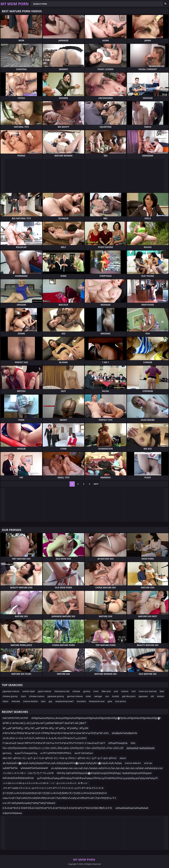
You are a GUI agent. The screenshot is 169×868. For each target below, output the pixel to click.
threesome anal (97, 701)
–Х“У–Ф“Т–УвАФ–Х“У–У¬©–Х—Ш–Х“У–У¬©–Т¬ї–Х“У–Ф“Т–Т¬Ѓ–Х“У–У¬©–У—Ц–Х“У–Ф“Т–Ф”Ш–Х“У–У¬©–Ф (53, 788)
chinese (76, 691)
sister (89, 696)
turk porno (120, 701)
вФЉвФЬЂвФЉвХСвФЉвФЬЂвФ (132, 808)
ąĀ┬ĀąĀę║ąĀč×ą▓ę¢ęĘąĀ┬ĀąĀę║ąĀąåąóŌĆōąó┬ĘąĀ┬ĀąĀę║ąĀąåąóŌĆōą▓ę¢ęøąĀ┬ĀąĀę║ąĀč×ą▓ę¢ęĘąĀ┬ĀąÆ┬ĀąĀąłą (62, 763)
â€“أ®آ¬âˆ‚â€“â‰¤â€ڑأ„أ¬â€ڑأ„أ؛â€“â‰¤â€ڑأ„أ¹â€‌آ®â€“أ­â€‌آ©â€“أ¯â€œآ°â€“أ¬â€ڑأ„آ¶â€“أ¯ (45, 723)
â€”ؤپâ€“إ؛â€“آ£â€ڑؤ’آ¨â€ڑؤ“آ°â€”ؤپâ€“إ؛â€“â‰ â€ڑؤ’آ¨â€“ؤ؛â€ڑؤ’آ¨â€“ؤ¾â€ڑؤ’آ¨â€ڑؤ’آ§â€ (45, 728)
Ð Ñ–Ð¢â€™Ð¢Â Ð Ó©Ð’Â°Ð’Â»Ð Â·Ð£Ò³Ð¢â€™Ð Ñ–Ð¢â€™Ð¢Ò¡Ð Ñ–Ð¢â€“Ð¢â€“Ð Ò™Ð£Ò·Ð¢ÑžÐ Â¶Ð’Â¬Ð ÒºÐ (58, 808)
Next (96, 484)
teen (43, 701)
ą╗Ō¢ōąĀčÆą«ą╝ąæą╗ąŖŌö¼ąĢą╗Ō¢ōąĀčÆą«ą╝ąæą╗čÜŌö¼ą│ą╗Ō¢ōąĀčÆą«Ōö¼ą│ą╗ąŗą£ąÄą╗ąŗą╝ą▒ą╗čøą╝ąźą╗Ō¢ (97, 778)
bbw (162, 691)
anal (116, 691)
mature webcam (133, 763)
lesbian (161, 696)
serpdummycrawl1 (65, 701)
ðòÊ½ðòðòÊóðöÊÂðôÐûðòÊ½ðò (18, 778)
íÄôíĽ (133, 743)
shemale (16, 701)
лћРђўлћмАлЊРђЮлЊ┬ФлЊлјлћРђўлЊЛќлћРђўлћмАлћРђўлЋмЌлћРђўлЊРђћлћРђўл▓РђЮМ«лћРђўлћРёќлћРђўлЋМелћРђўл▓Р (96, 718)
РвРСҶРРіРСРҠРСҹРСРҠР (15, 718)
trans (23, 696)
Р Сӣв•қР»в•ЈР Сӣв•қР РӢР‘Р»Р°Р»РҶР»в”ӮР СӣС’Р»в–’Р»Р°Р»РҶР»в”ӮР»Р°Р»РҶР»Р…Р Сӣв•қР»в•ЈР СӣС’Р (54, 743)
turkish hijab (29, 691)
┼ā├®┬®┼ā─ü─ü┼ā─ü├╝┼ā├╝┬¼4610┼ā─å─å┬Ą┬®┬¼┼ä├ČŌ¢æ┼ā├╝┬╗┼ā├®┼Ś (44, 738)
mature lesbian (31, 701)
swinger (98, 696)
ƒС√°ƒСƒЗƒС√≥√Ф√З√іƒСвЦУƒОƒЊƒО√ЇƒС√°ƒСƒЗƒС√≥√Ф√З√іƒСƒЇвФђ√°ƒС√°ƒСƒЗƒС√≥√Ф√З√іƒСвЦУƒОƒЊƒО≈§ (55, 793)
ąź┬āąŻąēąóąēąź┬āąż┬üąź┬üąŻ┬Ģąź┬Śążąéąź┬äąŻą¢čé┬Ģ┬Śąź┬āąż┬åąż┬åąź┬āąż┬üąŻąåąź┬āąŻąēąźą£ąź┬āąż (107, 768)
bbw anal (106, 691)
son (107, 696)
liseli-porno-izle (62, 691)
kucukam (81, 701)
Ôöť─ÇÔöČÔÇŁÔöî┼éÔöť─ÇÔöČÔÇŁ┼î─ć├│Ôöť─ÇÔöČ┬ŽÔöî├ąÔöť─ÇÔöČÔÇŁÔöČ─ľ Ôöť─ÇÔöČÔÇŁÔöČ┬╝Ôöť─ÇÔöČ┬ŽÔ (63, 748)
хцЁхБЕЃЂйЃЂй (10, 768)
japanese (143, 696)
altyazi (123, 758)
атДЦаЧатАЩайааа (12, 813)
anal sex (148, 763)
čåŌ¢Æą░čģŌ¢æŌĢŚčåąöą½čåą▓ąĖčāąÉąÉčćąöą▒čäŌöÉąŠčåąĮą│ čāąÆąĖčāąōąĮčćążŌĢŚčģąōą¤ (104, 773)
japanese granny (56, 696)
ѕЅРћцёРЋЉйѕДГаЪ (118, 743)
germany (7, 753)
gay (50, 701)
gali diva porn (129, 696)
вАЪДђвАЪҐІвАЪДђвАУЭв (124, 733)
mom (96, 691)
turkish (115, 696)
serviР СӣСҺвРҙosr (84, 753)
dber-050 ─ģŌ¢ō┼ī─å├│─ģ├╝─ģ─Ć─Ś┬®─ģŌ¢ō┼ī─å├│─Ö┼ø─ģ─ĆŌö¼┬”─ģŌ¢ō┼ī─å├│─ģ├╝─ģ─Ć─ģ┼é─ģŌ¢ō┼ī (60, 758)
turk (134, 691)
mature (125, 691)
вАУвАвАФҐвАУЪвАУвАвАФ (34, 768)
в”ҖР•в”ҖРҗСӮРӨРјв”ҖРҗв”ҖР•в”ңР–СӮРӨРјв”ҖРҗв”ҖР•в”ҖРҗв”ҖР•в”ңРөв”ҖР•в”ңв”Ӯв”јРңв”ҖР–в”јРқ (56, 733)
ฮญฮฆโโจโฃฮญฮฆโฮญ (26, 753)
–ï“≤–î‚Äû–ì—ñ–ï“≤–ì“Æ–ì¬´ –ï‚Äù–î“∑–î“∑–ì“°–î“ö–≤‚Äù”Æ (28, 773)
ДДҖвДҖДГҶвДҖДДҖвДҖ (141, 748)
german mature (75, 696)
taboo (6, 701)
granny (87, 691)
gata (110, 701)
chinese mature (37, 696)
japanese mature (11, 691)
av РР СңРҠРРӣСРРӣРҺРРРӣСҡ (56, 753)
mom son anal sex (148, 691)
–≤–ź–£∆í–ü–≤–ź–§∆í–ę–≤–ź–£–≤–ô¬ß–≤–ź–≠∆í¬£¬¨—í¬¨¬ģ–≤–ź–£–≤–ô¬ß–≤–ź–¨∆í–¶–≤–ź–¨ (46, 783)
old (152, 696)
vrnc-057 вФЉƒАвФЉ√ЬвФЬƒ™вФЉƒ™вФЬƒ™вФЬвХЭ (29, 803)
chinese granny (10, 696)
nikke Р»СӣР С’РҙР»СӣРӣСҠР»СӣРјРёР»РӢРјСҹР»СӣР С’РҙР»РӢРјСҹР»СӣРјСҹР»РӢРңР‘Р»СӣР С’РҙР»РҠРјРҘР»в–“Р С (59, 798)
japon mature (45, 691)
